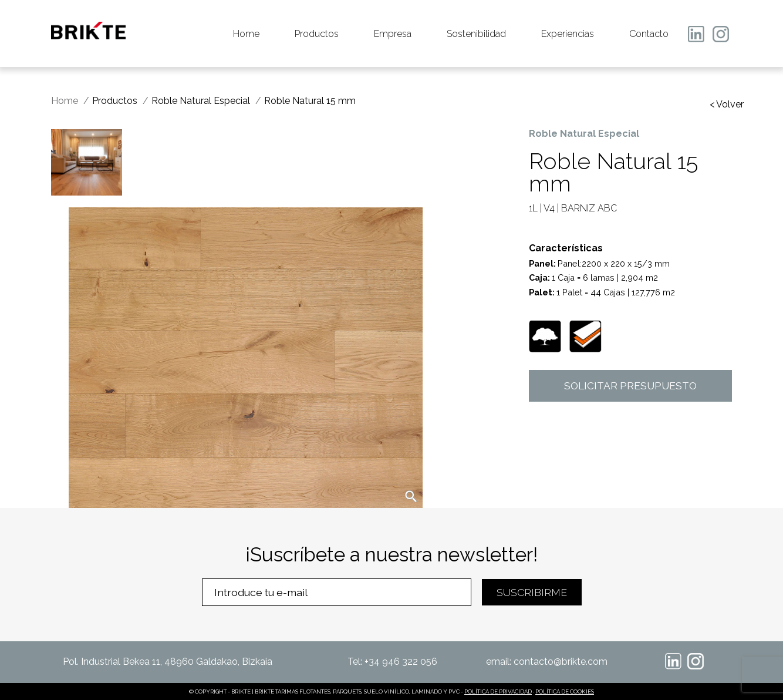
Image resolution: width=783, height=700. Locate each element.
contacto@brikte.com (561, 662)
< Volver (727, 105)
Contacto (649, 34)
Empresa (393, 34)
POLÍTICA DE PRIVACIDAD (498, 691)
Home (246, 34)
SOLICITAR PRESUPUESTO (630, 386)
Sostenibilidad (476, 34)
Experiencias (568, 34)
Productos (317, 34)
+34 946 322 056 (401, 662)
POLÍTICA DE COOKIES (565, 691)
